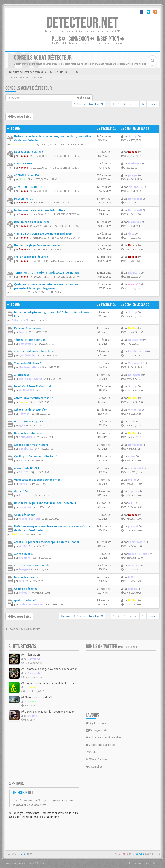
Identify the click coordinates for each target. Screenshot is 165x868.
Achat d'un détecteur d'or (31, 410)
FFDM (22, 179)
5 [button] (130, 104)
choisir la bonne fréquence (31, 257)
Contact (92, 752)
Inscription (110, 39)
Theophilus (19, 292)
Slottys (133, 136)
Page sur (96, 104)
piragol (133, 175)
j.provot (133, 526)
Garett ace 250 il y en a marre (33, 421)
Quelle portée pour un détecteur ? (36, 456)
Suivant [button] (153, 104)
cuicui (132, 456)
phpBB (22, 854)
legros (23, 484)
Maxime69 (135, 163)
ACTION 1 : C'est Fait (27, 175)
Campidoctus (137, 542)
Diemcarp (134, 273)
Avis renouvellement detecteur (34, 351)
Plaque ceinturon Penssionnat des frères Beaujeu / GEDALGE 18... (60, 683)
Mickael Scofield (29, 519)
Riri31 (22, 461)
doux (131, 234)
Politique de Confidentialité (103, 737)
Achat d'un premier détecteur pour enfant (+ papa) (47, 542)
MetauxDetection (23, 144)
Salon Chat (94, 767)
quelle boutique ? (25, 600)
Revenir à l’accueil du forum (23, 629)
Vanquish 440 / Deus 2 (28, 363)
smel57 (133, 589)
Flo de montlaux (29, 367)
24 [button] (143, 104)
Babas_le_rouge (139, 554)
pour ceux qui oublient (28, 152)
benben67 (25, 507)
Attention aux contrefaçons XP (34, 398)
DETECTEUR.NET (82, 23)
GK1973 (24, 472)
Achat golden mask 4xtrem (31, 445)
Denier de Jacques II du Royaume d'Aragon (48, 712)
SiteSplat (140, 854)
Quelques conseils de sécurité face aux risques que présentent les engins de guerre (46, 286)
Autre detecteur (24, 554)
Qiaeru (40, 863)
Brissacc (24, 495)
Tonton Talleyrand (30, 379)
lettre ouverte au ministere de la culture (40, 210)
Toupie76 (25, 558)
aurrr (131, 503)
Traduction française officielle (20, 863)
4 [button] (125, 104)
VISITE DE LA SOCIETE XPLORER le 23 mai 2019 (43, 234)
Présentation (31, 655)
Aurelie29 (134, 284)
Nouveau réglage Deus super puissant (38, 245)
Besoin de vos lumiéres (29, 433)
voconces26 (136, 468)
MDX (21, 581)
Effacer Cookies (96, 759)
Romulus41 (135, 199)
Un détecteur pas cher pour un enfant (38, 480)
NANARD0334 (27, 437)
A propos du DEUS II (27, 468)
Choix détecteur (24, 515)
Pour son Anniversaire (28, 328)
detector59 (26, 344)
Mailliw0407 (26, 390)
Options (66, 616)
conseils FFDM (23, 163)
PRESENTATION (24, 199)
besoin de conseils (26, 577)
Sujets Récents (96, 723)
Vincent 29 (135, 410)
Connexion (81, 39)
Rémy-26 (24, 414)
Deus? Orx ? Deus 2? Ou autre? (33, 386)
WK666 (23, 546)
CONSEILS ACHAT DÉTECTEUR (29, 88)
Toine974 (24, 593)
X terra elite (22, 375)
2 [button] (113, 104)
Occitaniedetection (31, 604)
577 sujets (79, 104)
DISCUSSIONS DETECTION (73, 144)
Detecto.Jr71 (20, 320)
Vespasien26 (136, 363)
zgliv (22, 425)
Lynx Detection (28, 355)
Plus (59, 39)
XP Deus (57, 249)
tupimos (134, 491)
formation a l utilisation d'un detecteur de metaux (47, 273)
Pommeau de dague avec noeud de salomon (50, 669)
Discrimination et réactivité (32, 222)
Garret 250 (21, 491)
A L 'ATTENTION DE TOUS (30, 187)
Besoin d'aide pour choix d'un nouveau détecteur (45, 503)
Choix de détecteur (26, 589)
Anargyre (24, 569)
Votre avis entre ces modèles (32, 565)
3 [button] (119, 104)
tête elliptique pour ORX (30, 340)
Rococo (23, 156)
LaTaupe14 (135, 375)
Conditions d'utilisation (101, 745)
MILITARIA (56, 292)
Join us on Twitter (111, 647)
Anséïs (23, 332)
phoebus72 (26, 449)
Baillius (133, 328)
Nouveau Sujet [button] (19, 117)
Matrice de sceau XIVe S (37, 697)
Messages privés (96, 730)
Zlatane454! (136, 187)
